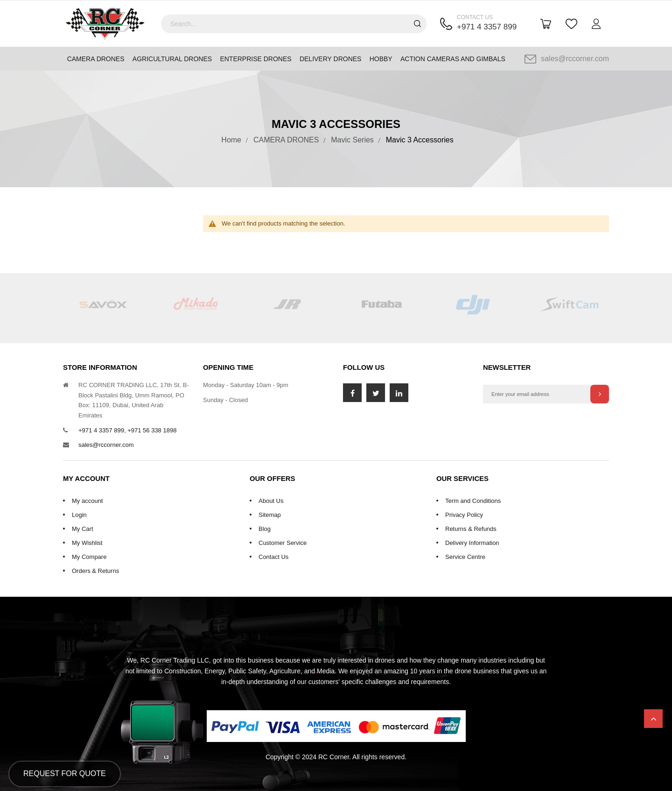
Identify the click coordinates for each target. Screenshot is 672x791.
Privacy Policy (464, 515)
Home (231, 140)
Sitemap (270, 515)
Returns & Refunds (471, 529)
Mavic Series (352, 140)
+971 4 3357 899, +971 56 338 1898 (127, 430)
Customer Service (283, 543)
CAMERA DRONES (286, 140)
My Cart (83, 529)
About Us (271, 501)
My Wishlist (87, 543)
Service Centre (465, 557)
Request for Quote (65, 773)
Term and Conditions (473, 501)
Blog (265, 529)
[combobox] (294, 24)
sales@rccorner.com (567, 59)
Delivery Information (472, 543)
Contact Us (273, 557)
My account (87, 501)
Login (79, 515)
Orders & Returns (95, 571)
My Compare (89, 557)
